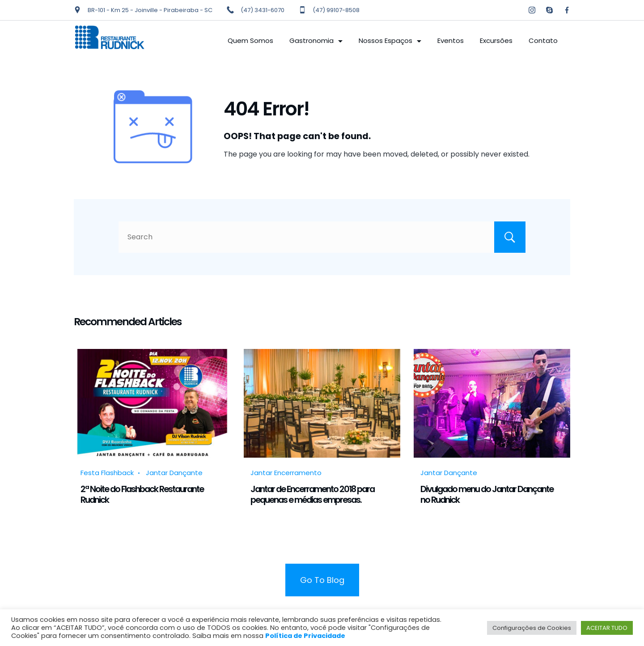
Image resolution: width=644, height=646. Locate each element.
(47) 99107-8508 (336, 10)
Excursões (496, 40)
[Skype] (549, 10)
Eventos (451, 40)
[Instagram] (532, 10)
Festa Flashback (107, 473)
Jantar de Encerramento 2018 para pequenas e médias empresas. (312, 494)
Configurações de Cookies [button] (532, 628)
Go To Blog (322, 580)
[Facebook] (567, 10)
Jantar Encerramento (286, 473)
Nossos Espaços (390, 40)
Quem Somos (250, 40)
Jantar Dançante (174, 473)
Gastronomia (316, 40)
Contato (543, 40)
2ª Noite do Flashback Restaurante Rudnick (142, 494)
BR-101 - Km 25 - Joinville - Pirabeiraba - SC (150, 10)
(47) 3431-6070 (263, 10)
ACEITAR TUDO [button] (607, 628)
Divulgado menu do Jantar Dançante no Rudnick (487, 494)
